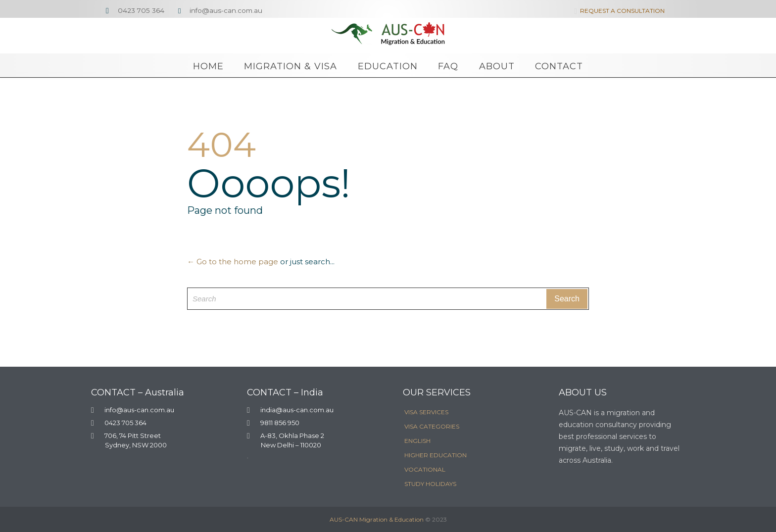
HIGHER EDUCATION (436, 455)
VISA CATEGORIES (432, 426)
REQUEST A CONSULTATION (618, 11)
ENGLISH (417, 441)
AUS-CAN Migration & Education (377, 519)
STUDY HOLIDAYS (430, 484)
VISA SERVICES (426, 412)
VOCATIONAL (425, 469)
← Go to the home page (233, 262)
